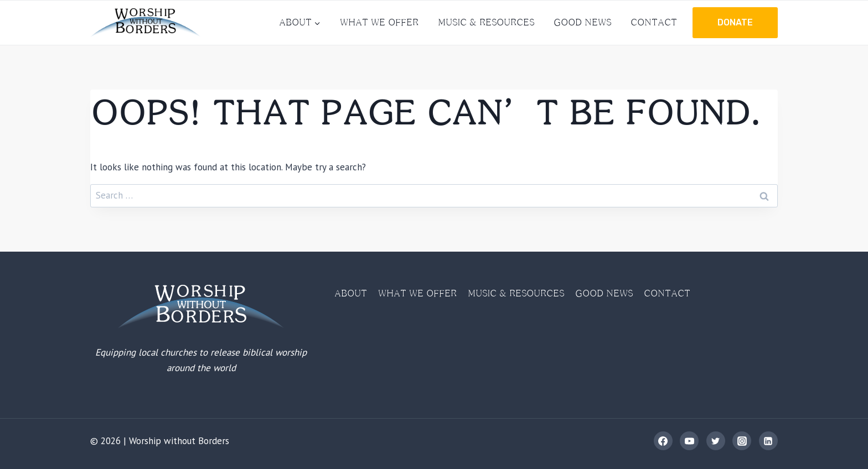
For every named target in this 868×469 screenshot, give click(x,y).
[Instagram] (742, 441)
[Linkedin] (768, 441)
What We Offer (379, 22)
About (351, 293)
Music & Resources (486, 22)
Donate (735, 22)
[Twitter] (716, 441)
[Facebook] (663, 441)
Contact (654, 22)
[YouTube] (689, 441)
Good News (582, 22)
